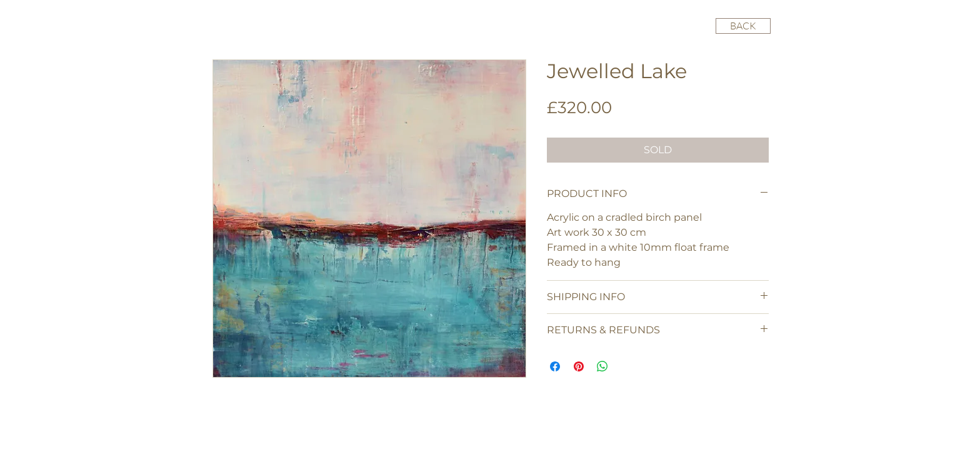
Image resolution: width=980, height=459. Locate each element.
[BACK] (743, 26)
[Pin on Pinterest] (579, 366)
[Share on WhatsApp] (602, 366)
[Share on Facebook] (555, 366)
